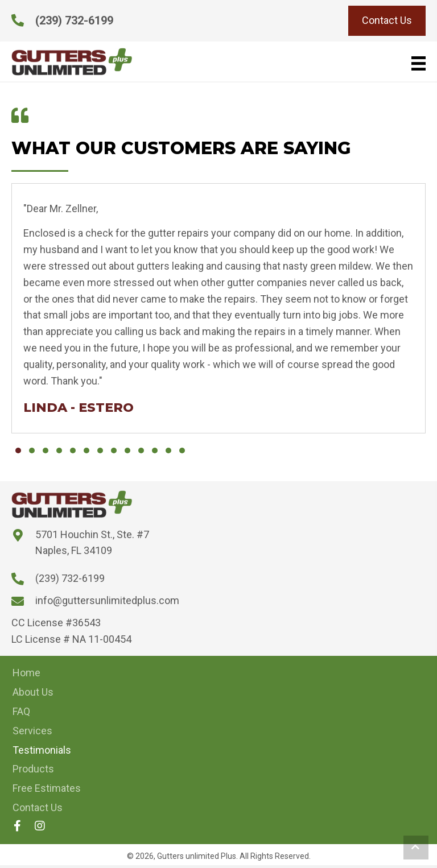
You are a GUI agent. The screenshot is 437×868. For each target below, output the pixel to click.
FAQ (21, 711)
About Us (33, 692)
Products (33, 769)
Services (32, 731)
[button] (18, 450)
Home (26, 673)
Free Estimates (47, 788)
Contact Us (38, 807)
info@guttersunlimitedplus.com (107, 600)
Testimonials (42, 750)
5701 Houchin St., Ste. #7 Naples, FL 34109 (92, 543)
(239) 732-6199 (74, 20)
